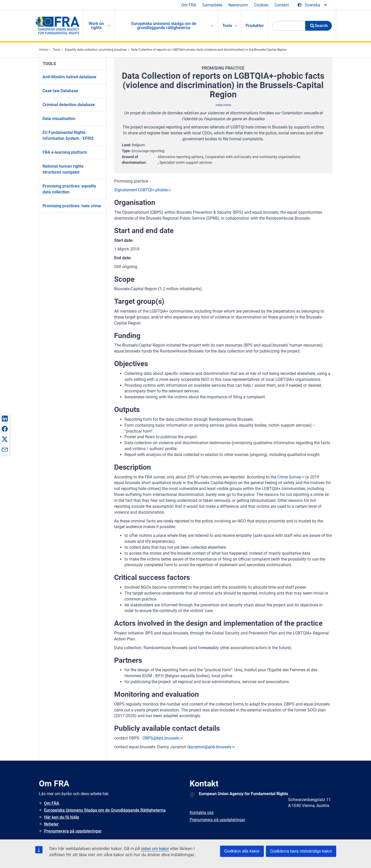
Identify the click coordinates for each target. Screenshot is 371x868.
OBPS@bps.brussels (163, 738)
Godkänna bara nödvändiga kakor (301, 851)
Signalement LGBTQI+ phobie (141, 190)
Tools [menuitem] (227, 26)
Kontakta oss (202, 813)
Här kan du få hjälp (62, 817)
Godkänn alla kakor (242, 851)
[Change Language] (313, 5)
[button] (5, 418)
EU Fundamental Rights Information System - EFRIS (68, 135)
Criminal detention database (69, 105)
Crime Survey (289, 477)
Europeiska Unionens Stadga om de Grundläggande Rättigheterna (105, 810)
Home (43, 50)
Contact (282, 5)
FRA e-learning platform (65, 152)
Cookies (261, 5)
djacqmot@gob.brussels (211, 747)
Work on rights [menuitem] (96, 26)
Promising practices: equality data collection (69, 189)
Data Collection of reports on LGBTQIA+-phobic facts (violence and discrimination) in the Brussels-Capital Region (209, 50)
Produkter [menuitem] (255, 26)
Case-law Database (60, 91)
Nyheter (51, 824)
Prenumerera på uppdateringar (73, 831)
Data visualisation (59, 119)
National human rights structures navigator (63, 169)
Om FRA (189, 5)
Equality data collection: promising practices (96, 50)
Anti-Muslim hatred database (69, 77)
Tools (56, 50)
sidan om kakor (155, 849)
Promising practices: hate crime (72, 206)
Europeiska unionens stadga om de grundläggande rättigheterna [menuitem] (164, 26)
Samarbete (212, 5)
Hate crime (223, 105)
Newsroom (238, 5)
